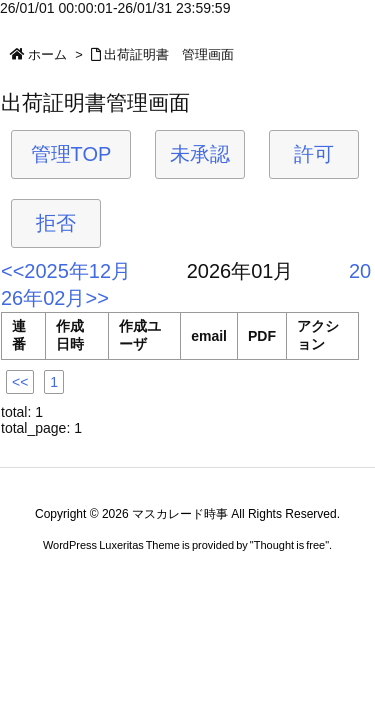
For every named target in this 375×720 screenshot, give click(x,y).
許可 (314, 154)
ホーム (47, 54)
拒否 (56, 223)
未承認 (200, 154)
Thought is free (289, 545)
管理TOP (71, 154)
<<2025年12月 (66, 271)
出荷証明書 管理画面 (169, 54)
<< (20, 382)
